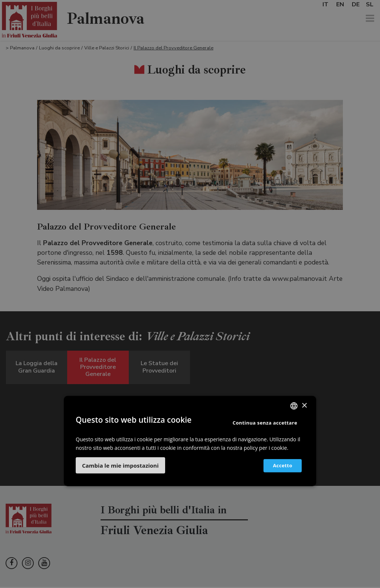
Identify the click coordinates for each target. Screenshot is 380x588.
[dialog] (190, 294)
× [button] (304, 406)
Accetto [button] (280, 466)
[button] (120, 465)
